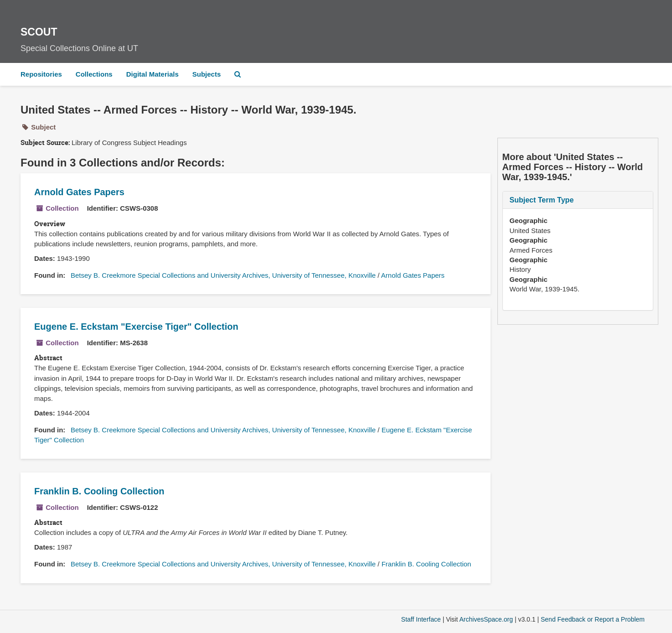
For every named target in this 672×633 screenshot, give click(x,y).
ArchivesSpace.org (486, 619)
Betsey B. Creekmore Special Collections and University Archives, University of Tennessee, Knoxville (223, 275)
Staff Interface (421, 619)
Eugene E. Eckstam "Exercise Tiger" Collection (136, 327)
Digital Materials (152, 74)
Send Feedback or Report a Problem (593, 619)
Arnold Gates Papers (79, 192)
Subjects (207, 74)
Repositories (41, 74)
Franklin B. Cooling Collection (99, 491)
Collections (94, 74)
